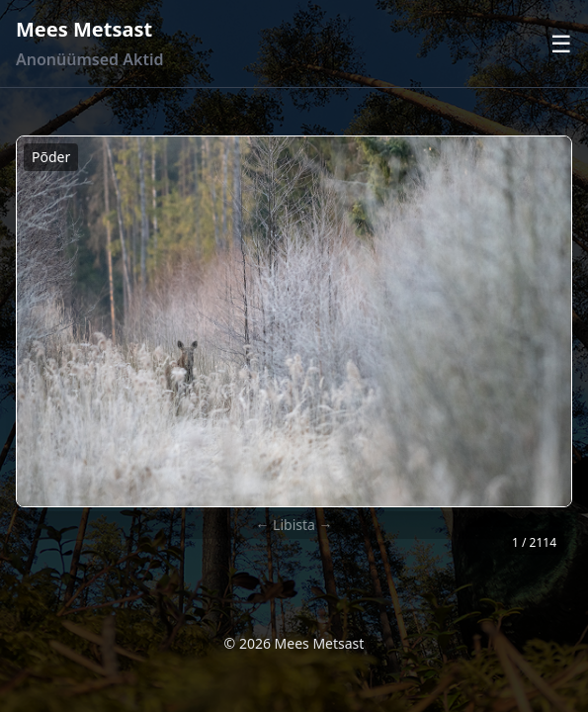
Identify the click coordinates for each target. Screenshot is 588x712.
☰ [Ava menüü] (561, 44)
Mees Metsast (84, 29)
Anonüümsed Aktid (89, 59)
